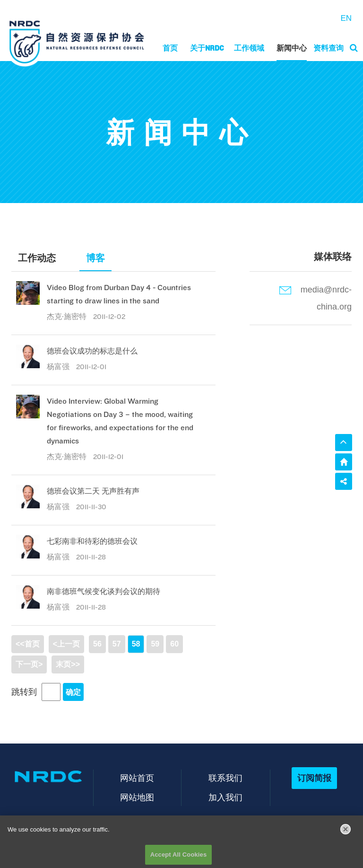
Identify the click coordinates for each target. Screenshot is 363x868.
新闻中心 (292, 48)
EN (346, 18)
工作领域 (249, 48)
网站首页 (137, 778)
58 (136, 644)
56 (97, 644)
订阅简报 (314, 778)
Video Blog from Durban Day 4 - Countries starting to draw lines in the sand (119, 294)
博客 (95, 258)
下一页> (29, 664)
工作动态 (37, 258)
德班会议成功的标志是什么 (92, 351)
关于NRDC (207, 48)
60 (174, 644)
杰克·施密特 (68, 316)
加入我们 (225, 797)
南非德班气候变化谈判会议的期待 (104, 591)
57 (117, 644)
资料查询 (328, 48)
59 (155, 644)
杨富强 (59, 367)
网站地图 (137, 797)
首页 (170, 48)
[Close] (346, 832)
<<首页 (28, 644)
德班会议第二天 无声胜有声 (93, 491)
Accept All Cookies (179, 858)
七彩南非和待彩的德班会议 (92, 541)
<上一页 (66, 644)
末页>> (68, 664)
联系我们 (225, 778)
